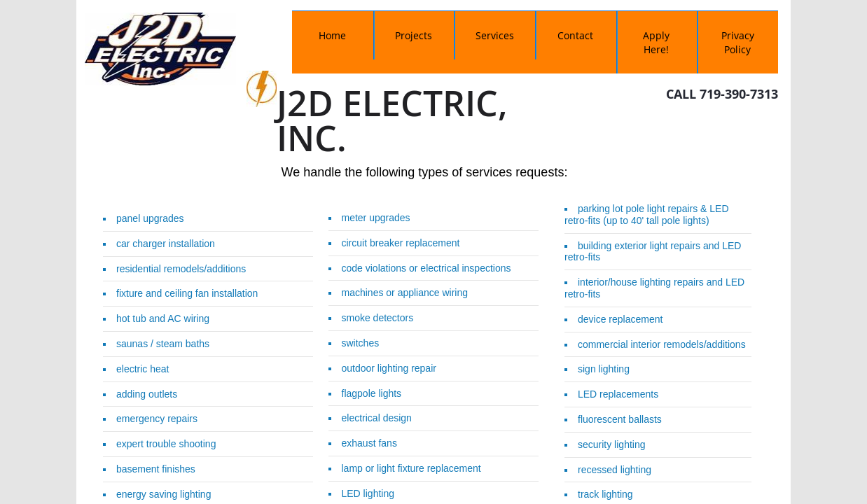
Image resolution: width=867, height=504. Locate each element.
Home (332, 35)
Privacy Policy (738, 42)
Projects (414, 35)
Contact (575, 35)
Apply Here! (656, 42)
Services (495, 35)
